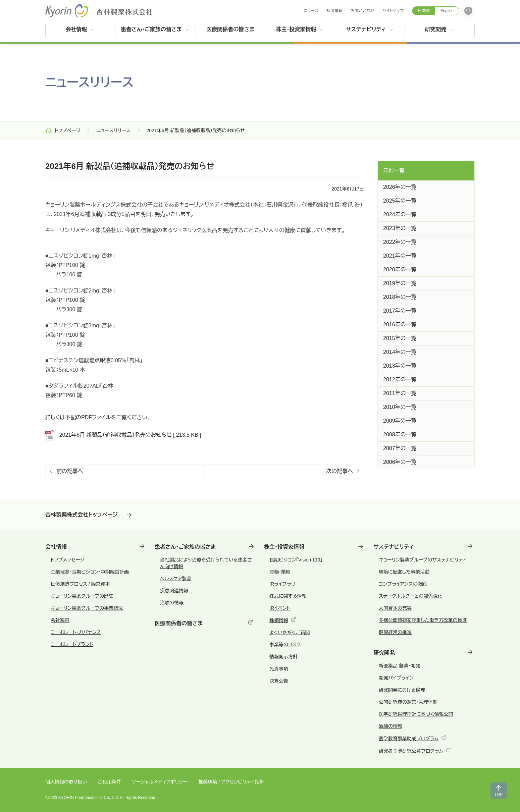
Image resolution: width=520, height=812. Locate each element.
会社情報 (80, 29)
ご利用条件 (109, 782)
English (447, 11)
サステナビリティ (370, 29)
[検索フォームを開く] (468, 11)
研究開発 (439, 29)
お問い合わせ (362, 11)
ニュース (311, 11)
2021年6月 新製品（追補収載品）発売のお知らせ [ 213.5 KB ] (123, 435)
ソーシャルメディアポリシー (160, 782)
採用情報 (334, 11)
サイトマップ (393, 11)
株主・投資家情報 (300, 29)
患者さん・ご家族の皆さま (155, 29)
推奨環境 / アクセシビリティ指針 (231, 782)
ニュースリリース (113, 130)
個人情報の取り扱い (66, 782)
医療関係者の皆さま (236, 29)
